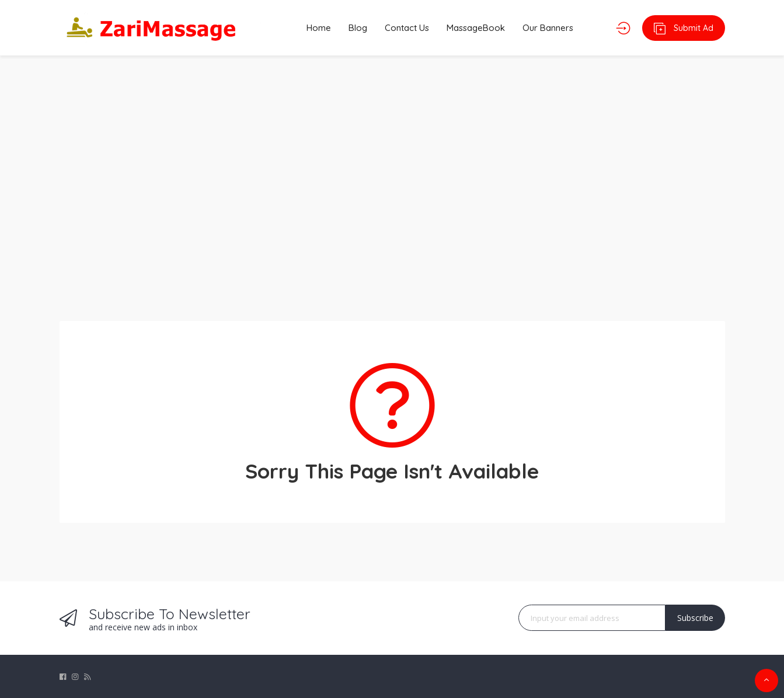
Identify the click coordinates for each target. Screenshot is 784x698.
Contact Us (407, 28)
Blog (358, 28)
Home (319, 28)
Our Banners (548, 28)
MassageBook (476, 28)
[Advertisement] (392, 181)
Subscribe (695, 618)
